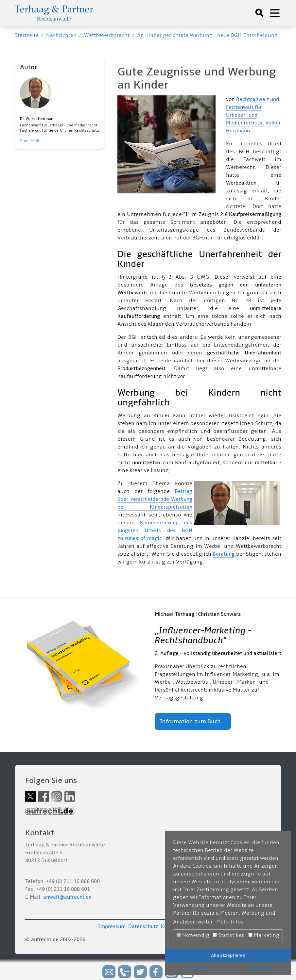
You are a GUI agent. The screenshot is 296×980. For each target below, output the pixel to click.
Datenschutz (143, 926)
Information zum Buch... (193, 721)
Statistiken (229, 935)
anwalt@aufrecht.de (67, 897)
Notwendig (193, 935)
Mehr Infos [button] (230, 922)
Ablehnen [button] (260, 968)
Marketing (264, 935)
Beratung (224, 554)
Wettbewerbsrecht (107, 35)
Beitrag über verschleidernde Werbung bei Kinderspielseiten (155, 499)
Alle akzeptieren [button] (228, 955)
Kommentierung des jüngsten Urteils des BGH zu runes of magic (155, 531)
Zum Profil (29, 141)
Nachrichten (61, 35)
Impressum (112, 926)
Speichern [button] (197, 968)
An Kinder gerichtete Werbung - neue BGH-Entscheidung (207, 35)
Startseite (27, 35)
